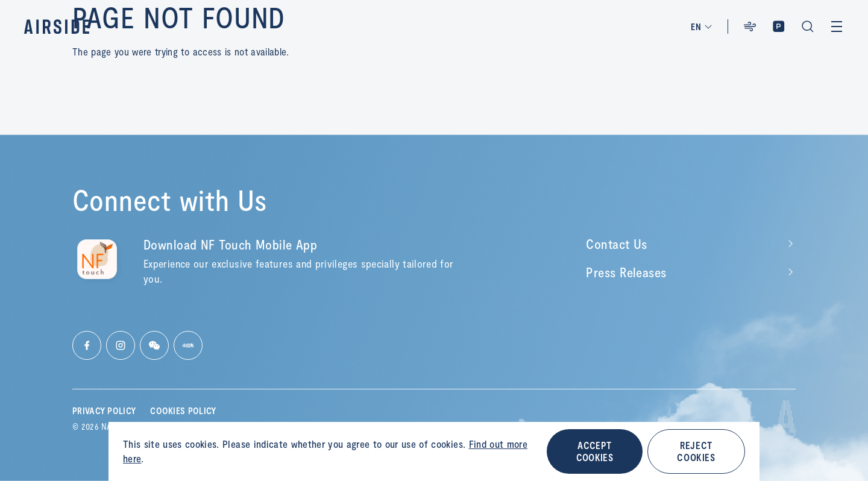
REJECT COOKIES (696, 451)
